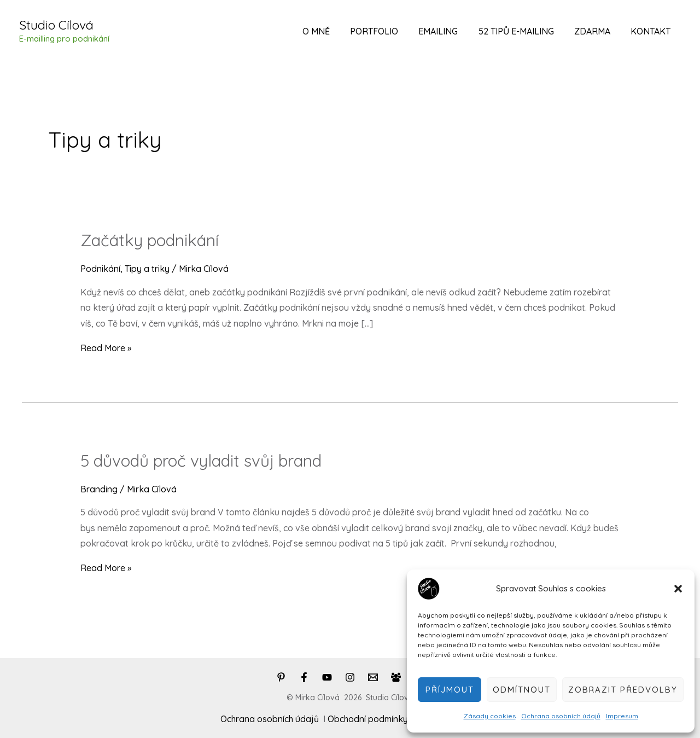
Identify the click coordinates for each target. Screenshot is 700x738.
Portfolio (387, 31)
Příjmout (450, 690)
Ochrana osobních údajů (561, 716)
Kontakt (652, 31)
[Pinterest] (281, 677)
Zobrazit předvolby (623, 690)
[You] (327, 677)
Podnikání (100, 269)
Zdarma (597, 31)
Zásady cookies (490, 716)
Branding (99, 489)
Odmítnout (522, 690)
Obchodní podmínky (368, 719)
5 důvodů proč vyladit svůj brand (201, 461)
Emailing (448, 31)
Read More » (106, 348)
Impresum (622, 716)
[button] (678, 589)
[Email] (373, 677)
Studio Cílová (56, 25)
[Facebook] (304, 677)
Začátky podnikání (150, 240)
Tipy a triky (147, 269)
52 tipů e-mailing (523, 31)
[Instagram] (350, 677)
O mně (332, 31)
